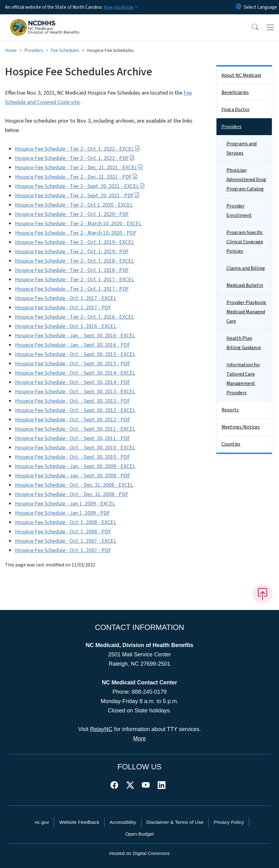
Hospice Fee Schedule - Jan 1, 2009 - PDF (62, 513)
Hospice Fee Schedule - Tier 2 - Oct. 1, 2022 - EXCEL (77, 149)
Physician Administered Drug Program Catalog (246, 180)
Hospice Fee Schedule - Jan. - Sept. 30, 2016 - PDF (72, 345)
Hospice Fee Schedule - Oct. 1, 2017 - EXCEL (66, 298)
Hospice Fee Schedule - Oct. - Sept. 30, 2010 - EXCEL (75, 448)
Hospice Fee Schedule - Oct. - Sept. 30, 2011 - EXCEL (75, 429)
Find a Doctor (236, 110)
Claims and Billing (246, 268)
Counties (231, 444)
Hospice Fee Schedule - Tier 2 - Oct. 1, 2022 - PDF (75, 158)
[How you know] (121, 7)
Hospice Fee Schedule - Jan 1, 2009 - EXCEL (65, 504)
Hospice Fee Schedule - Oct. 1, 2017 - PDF (63, 308)
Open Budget (140, 834)
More (139, 739)
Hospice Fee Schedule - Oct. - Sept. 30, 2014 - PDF (72, 382)
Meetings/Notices (241, 427)
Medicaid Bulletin (245, 285)
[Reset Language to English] (239, 7)
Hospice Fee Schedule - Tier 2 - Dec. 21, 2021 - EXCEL (79, 168)
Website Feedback (79, 822)
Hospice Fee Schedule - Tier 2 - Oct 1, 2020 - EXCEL (74, 205)
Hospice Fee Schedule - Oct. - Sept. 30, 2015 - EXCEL (75, 354)
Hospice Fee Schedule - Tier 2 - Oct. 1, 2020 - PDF (72, 214)
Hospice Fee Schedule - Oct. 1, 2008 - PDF (63, 532)
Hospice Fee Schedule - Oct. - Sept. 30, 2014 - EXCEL (75, 373)
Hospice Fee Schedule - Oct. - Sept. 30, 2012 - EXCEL (75, 410)
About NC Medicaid (241, 75)
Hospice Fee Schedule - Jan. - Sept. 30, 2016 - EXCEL (75, 336)
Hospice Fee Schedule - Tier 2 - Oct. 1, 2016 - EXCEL (74, 317)
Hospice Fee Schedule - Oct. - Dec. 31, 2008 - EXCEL (74, 485)
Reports (230, 410)
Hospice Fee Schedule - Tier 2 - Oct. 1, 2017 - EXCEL (74, 280)
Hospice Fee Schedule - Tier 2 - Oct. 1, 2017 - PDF (72, 289)
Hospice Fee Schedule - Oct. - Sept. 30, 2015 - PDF (72, 364)
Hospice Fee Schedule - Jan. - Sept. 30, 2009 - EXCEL (75, 466)
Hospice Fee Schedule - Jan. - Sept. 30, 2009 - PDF (72, 476)
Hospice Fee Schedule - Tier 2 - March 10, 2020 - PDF (76, 233)
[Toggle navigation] (270, 27)
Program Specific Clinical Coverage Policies (245, 242)
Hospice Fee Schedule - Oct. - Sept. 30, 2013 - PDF (72, 401)
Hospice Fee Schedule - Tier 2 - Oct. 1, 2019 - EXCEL (74, 242)
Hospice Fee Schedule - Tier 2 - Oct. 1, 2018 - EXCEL (74, 261)
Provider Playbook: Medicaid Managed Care (246, 312)
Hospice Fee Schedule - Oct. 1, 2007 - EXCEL (66, 541)
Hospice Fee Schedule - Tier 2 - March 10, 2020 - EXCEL (78, 224)
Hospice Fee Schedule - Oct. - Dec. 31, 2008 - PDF (72, 494)
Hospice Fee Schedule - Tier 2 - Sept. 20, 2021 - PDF (77, 196)
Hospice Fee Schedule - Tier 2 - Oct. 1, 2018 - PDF (72, 270)
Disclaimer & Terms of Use (175, 822)
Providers (34, 50)
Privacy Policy (229, 822)
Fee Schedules (65, 50)
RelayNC (101, 729)
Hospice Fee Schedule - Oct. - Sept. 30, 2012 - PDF (72, 420)
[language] (260, 7)
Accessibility (123, 822)
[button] (251, 27)
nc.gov (42, 822)
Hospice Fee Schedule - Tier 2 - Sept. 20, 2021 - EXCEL (80, 186)
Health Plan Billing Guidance (244, 343)
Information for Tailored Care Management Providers (243, 379)
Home (11, 50)
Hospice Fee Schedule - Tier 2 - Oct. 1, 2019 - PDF (72, 252)
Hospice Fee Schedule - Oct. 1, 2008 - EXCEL (66, 522)
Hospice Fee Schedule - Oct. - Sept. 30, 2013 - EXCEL (75, 392)
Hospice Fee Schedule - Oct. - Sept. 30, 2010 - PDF (72, 457)
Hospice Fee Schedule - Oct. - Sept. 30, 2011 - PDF (72, 438)
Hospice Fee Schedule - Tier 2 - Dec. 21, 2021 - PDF (76, 177)
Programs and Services (242, 148)
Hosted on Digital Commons (139, 853)
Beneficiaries (235, 92)
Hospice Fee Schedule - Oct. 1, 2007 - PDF (63, 550)
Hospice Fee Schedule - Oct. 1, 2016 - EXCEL (66, 326)
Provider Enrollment (239, 211)
